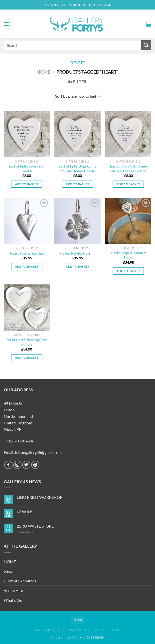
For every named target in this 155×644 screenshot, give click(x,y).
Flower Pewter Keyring (77, 253)
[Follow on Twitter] (26, 465)
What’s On (13, 600)
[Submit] (146, 45)
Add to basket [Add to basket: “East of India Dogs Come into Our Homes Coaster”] (77, 184)
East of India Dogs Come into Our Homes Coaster (77, 169)
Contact (100, 630)
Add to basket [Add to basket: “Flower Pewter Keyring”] (77, 267)
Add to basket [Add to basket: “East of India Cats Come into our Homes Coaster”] (128, 184)
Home (44, 72)
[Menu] (7, 24)
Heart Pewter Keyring (27, 253)
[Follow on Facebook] (8, 465)
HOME (10, 561)
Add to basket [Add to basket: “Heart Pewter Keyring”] (27, 267)
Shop (8, 571)
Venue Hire (13, 590)
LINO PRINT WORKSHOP (40, 497)
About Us (53, 630)
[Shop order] (77, 96)
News (115, 630)
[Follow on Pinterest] (35, 465)
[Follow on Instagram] (17, 465)
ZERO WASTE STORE (35, 526)
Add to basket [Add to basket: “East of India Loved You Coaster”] (27, 184)
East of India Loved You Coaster (27, 169)
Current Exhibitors (20, 581)
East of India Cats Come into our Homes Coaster (128, 169)
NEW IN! (24, 512)
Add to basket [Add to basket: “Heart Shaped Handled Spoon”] (128, 271)
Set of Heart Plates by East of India (27, 342)
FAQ (38, 630)
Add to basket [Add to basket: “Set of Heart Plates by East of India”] (27, 358)
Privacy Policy (77, 630)
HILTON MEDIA (92, 637)
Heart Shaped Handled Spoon (128, 255)
